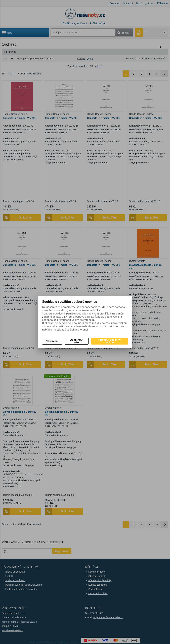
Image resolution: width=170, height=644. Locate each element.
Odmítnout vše (77, 341)
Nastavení (52, 341)
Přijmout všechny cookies (110, 341)
